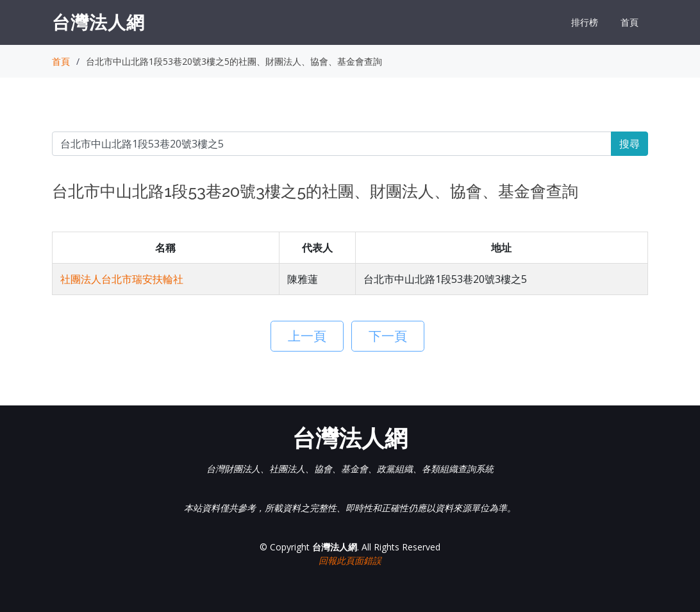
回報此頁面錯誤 (350, 560)
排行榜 (585, 22)
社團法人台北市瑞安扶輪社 (122, 279)
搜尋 (629, 144)
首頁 (629, 22)
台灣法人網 (98, 22)
